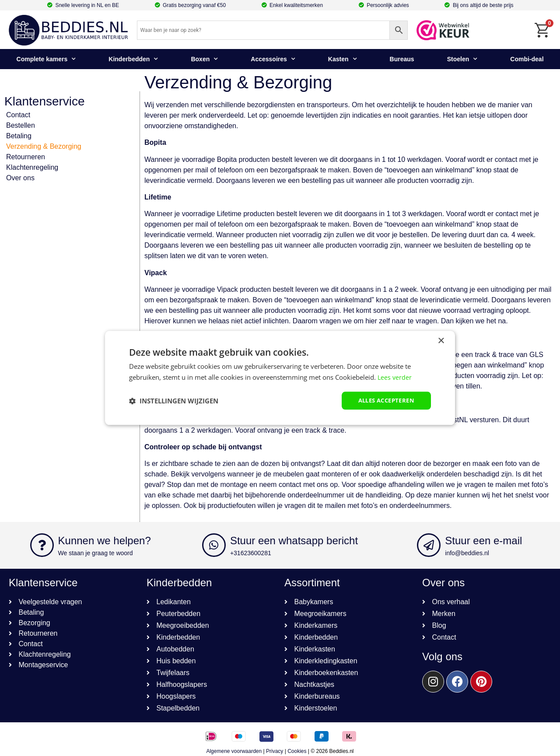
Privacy (275, 751)
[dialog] (280, 378)
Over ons (20, 178)
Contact (18, 115)
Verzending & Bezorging (44, 146)
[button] (174, 401)
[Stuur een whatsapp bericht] (214, 545)
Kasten (343, 59)
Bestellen (21, 125)
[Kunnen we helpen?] (42, 545)
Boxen (204, 59)
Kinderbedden (133, 59)
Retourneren (26, 157)
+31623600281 (251, 553)
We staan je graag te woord (96, 553)
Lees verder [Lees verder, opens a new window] (395, 377)
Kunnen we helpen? (105, 541)
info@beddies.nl (467, 553)
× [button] (441, 341)
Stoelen (462, 59)
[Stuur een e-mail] (429, 545)
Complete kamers (46, 59)
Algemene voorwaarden (234, 751)
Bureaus (402, 59)
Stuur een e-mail (483, 541)
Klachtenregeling (32, 167)
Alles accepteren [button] (383, 401)
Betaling (19, 136)
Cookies (297, 751)
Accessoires (273, 59)
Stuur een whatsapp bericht (294, 541)
